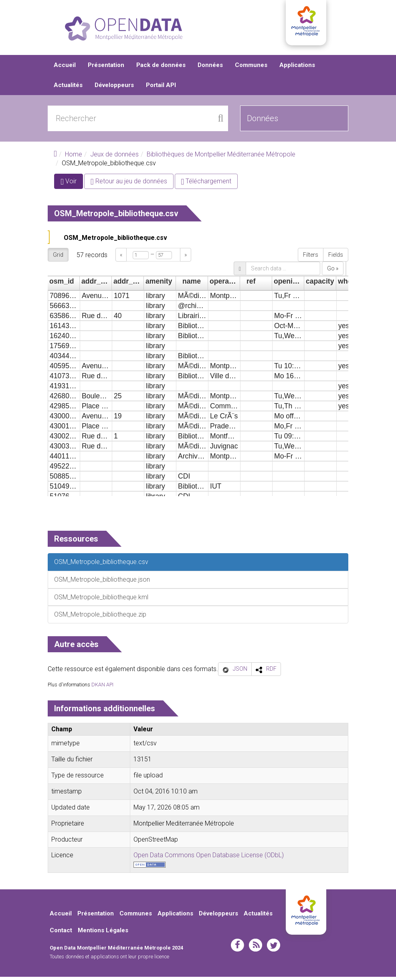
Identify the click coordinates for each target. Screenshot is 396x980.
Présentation (106, 68)
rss (256, 948)
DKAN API (102, 688)
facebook (237, 948)
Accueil (65, 68)
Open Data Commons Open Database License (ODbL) (209, 858)
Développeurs (114, 88)
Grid (58, 258)
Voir (72, 186)
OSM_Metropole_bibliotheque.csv (115, 241)
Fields (336, 258)
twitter (274, 948)
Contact (61, 933)
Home (74, 157)
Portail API (161, 88)
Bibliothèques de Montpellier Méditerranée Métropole (221, 157)
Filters (311, 258)
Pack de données (161, 68)
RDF (271, 672)
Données (210, 68)
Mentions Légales (103, 933)
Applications (297, 68)
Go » (333, 272)
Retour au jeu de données (129, 184)
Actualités (68, 88)
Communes (251, 68)
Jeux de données (114, 157)
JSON (240, 672)
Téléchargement (206, 184)
